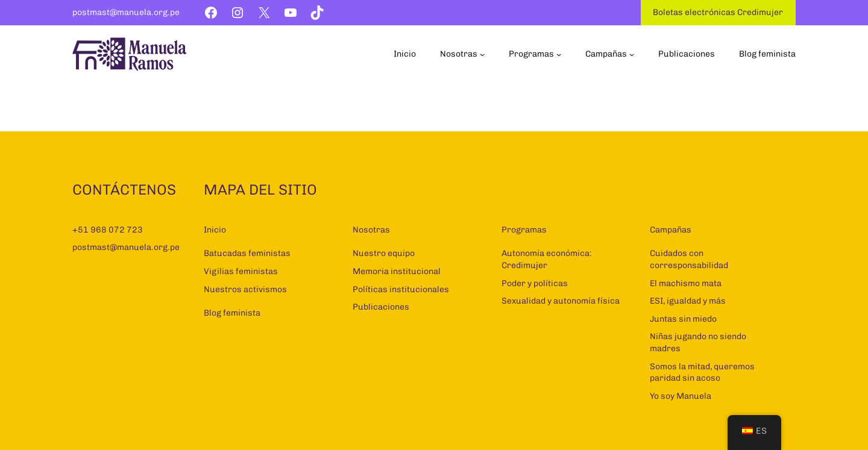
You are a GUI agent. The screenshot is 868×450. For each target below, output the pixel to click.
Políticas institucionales (401, 289)
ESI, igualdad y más (688, 301)
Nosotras (371, 230)
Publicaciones (381, 307)
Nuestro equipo (384, 253)
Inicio (215, 230)
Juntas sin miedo (683, 319)
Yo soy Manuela (681, 396)
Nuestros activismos (245, 289)
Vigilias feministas (241, 271)
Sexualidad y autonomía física (561, 301)
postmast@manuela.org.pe (126, 12)
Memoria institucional (397, 271)
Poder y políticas (535, 283)
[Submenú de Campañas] (632, 54)
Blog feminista (232, 313)
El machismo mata (686, 283)
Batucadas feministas (247, 253)
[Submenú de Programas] (559, 54)
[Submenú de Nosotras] (482, 54)
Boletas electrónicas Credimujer (718, 12)
